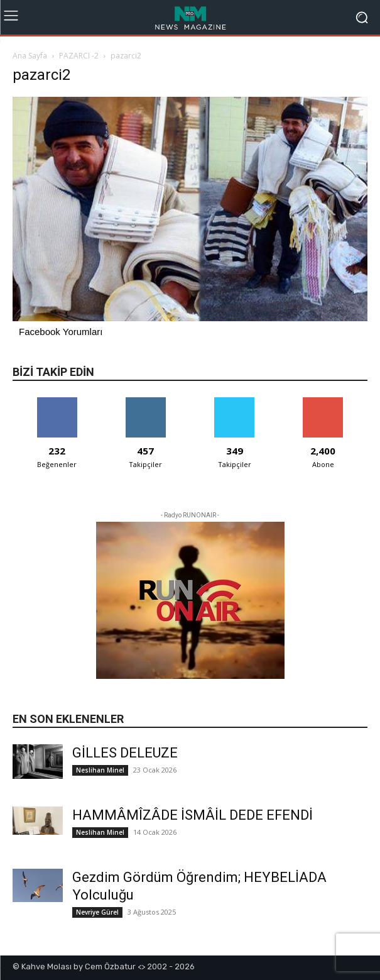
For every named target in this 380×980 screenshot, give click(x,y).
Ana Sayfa (30, 56)
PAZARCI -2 (79, 56)
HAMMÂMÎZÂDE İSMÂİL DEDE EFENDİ (193, 815)
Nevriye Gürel (97, 912)
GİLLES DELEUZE (125, 753)
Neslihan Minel (100, 770)
